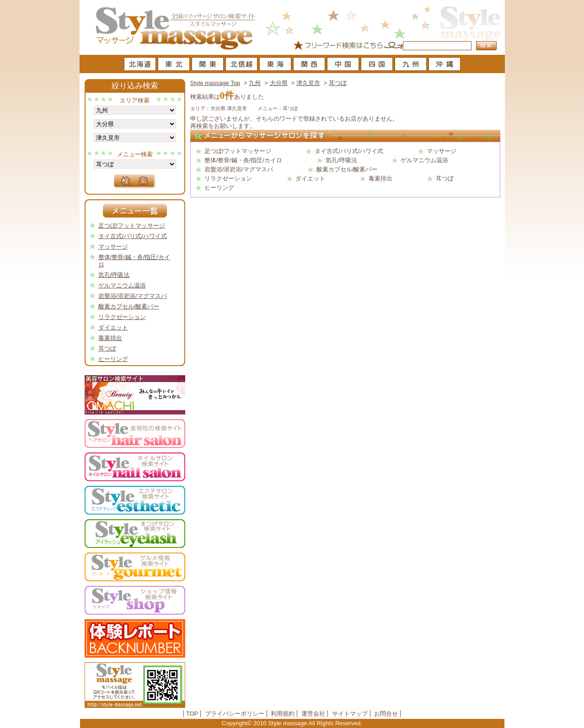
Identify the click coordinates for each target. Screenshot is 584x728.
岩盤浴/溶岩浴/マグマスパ (239, 169)
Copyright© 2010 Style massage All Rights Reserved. (292, 723)
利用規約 (283, 714)
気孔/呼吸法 (341, 160)
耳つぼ (338, 83)
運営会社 (313, 714)
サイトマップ (350, 714)
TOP (192, 714)
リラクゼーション (228, 178)
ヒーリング (219, 188)
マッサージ (442, 151)
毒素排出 (380, 178)
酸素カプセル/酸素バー (347, 169)
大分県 (279, 83)
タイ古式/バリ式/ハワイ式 (349, 151)
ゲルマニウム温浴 (424, 160)
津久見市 (308, 83)
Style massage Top (215, 83)
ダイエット (310, 178)
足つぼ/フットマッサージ (238, 151)
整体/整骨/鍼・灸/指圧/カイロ (243, 160)
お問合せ (386, 714)
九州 (255, 83)
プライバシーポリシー (235, 714)
